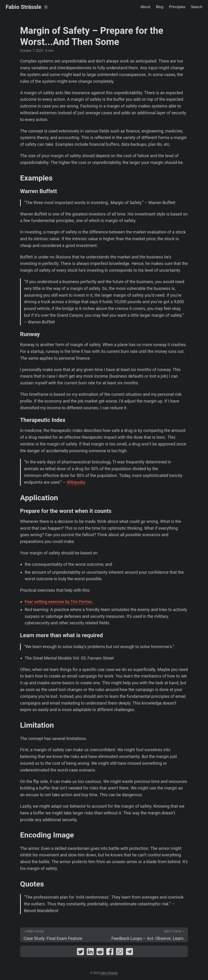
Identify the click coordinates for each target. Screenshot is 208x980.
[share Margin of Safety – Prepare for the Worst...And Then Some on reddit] (100, 953)
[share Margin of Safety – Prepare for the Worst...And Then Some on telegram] (129, 953)
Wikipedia (76, 482)
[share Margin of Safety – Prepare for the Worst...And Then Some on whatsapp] (120, 953)
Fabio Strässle (23, 7)
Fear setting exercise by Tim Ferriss (58, 602)
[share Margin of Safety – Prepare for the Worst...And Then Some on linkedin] (90, 953)
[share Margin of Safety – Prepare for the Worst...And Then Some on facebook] (110, 953)
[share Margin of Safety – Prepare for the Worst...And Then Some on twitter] (80, 953)
